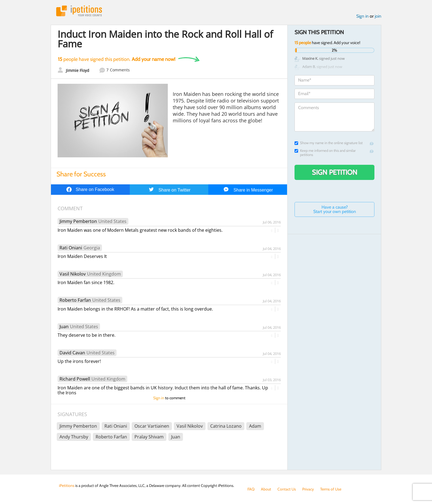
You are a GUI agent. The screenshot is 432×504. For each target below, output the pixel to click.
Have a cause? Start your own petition (335, 209)
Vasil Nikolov (73, 274)
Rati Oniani (71, 248)
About (266, 489)
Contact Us (287, 489)
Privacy (308, 489)
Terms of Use (331, 489)
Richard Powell (75, 379)
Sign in (362, 16)
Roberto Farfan (75, 300)
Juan (64, 327)
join (378, 16)
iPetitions (79, 11)
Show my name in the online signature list (329, 143)
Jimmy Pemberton (78, 221)
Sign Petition (335, 172)
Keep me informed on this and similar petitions (325, 153)
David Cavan (72, 353)
